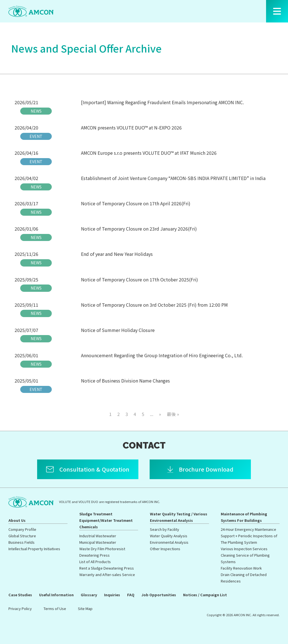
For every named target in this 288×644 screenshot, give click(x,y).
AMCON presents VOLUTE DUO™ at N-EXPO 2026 (131, 128)
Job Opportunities (159, 595)
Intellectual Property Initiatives (34, 549)
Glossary (89, 595)
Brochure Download (206, 469)
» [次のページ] (160, 414)
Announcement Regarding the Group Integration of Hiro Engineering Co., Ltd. (162, 355)
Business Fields (22, 542)
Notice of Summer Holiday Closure (118, 330)
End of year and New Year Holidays (117, 254)
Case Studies (20, 595)
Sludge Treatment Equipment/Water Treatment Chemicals (106, 520)
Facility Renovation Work (241, 568)
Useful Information (56, 595)
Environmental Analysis (169, 542)
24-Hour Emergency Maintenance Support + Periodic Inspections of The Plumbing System (249, 536)
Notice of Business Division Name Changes (125, 381)
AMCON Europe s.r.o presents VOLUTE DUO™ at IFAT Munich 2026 (149, 153)
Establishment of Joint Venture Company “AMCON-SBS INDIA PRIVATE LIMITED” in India (173, 178)
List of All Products (95, 562)
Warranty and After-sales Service (107, 574)
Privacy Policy (20, 608)
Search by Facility (165, 529)
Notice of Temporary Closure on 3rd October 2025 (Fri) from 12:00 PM (154, 305)
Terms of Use (55, 608)
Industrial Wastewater (98, 536)
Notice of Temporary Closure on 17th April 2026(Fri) (136, 203)
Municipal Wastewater (98, 542)
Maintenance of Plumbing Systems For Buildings (244, 517)
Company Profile (22, 529)
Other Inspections (165, 549)
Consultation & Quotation (94, 469)
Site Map (85, 608)
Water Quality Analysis (169, 536)
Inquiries (112, 595)
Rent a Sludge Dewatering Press (107, 568)
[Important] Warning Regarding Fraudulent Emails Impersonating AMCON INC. (162, 102)
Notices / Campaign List (205, 595)
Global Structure (22, 536)
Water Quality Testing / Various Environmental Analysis (179, 517)
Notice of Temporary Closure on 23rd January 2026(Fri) (139, 229)
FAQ (131, 595)
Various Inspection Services (244, 549)
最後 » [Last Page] (173, 414)
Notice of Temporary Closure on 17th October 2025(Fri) (139, 279)
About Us (17, 520)
